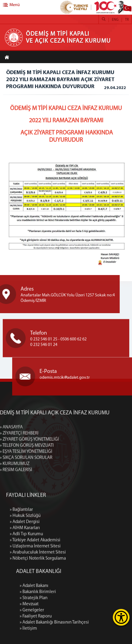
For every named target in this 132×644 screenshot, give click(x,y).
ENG (115, 20)
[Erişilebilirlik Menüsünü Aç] (121, 617)
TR (127, 20)
